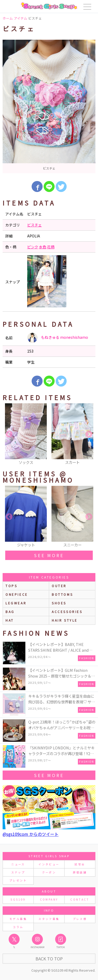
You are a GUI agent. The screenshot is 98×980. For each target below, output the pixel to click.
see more (49, 555)
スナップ (18, 872)
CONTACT (80, 899)
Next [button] (89, 434)
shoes (59, 603)
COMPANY (49, 899)
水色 (43, 247)
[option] (49, 106)
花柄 (51, 247)
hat (10, 620)
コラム (18, 927)
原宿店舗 (80, 872)
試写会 (80, 864)
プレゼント (18, 880)
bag (10, 612)
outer (59, 586)
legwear (16, 603)
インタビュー (49, 864)
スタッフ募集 (49, 919)
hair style (65, 620)
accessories (67, 612)
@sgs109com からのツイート (31, 834)
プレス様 (80, 919)
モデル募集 (18, 919)
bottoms (62, 594)
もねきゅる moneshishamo (58, 338)
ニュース (18, 864)
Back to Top (49, 959)
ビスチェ (34, 225)
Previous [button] (9, 434)
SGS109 (18, 899)
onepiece (17, 594)
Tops (11, 586)
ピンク (33, 247)
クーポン (49, 872)
